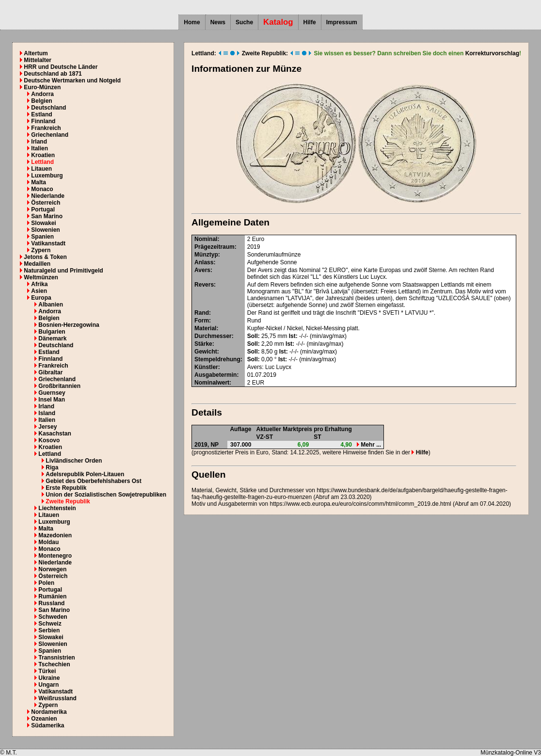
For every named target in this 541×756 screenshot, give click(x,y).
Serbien (49, 630)
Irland (39, 142)
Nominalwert (212, 383)
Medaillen (37, 264)
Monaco (42, 189)
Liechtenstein (57, 508)
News (218, 22)
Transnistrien (56, 658)
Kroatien (43, 155)
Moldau (48, 542)
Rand (202, 313)
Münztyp (206, 255)
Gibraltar (50, 372)
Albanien (51, 305)
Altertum (36, 53)
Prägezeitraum (215, 247)
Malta (39, 182)
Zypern (41, 250)
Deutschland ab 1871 (53, 74)
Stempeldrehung (217, 359)
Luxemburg (47, 176)
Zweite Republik (68, 501)
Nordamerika (49, 712)
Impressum (342, 22)
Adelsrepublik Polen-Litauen (85, 474)
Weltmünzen (41, 277)
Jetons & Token (45, 257)
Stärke (203, 344)
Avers (202, 270)
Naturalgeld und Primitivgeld (63, 271)
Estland (41, 114)
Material (205, 328)
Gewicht (206, 352)
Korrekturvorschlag (492, 53)
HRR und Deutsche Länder (61, 67)
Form (202, 321)
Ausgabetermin (215, 375)
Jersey (48, 427)
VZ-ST (264, 437)
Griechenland (50, 135)
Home (192, 22)
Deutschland (48, 108)
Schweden (53, 617)
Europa (41, 298)
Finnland (43, 121)
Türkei (47, 671)
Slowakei (43, 223)
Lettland (42, 162)
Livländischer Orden (74, 461)
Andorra (42, 94)
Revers (204, 285)
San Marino (47, 216)
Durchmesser (213, 336)
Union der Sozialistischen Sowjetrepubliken (106, 495)
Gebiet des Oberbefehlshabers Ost (93, 481)
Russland (51, 603)
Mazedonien (55, 535)
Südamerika (48, 725)
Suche (244, 22)
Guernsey (52, 393)
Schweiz (50, 624)
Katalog (278, 22)
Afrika (39, 284)
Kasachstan (55, 434)
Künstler (206, 367)
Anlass (204, 262)
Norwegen (52, 569)
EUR (258, 383)
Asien (39, 291)
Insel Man (52, 400)
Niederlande (48, 196)
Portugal (43, 209)
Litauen (41, 169)
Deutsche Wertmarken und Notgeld (72, 80)
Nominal (206, 239)
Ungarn (48, 685)
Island (47, 413)
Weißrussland (57, 698)
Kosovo (49, 440)
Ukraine (49, 678)
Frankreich (46, 128)
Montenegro (55, 556)
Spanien (42, 237)
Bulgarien (52, 332)
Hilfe (310, 22)
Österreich (46, 203)
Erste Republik (66, 488)
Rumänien (52, 596)
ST (317, 437)
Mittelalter (38, 60)
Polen (46, 583)
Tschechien (54, 664)
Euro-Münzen (42, 87)
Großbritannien (59, 386)
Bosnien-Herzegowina (69, 325)
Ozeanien (44, 719)
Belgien (41, 101)
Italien (40, 148)
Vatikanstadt (48, 243)
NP (215, 445)
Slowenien (45, 230)
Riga (52, 467)
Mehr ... (369, 445)
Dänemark (52, 338)
